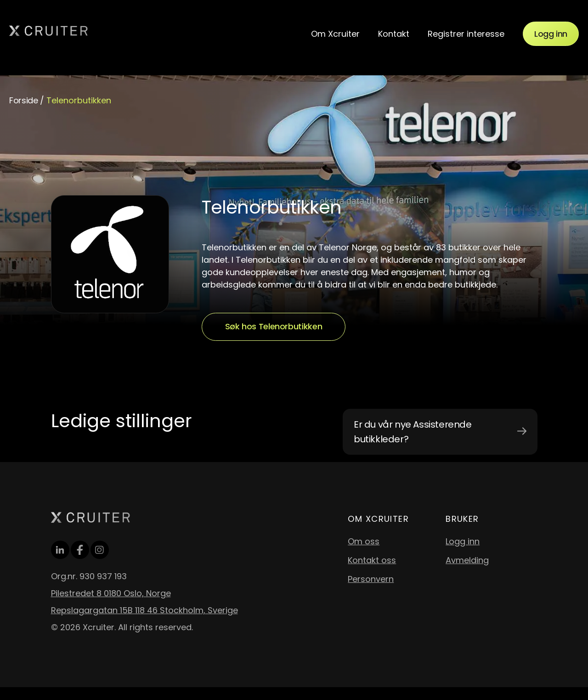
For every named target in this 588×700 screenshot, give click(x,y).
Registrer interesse (466, 34)
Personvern (371, 579)
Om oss (364, 541)
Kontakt (394, 34)
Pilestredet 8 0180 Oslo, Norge (111, 593)
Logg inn (551, 34)
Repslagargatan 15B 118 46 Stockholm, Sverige (144, 610)
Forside (23, 100)
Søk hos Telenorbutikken (274, 326)
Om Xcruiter (335, 34)
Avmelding (467, 560)
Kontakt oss (372, 560)
